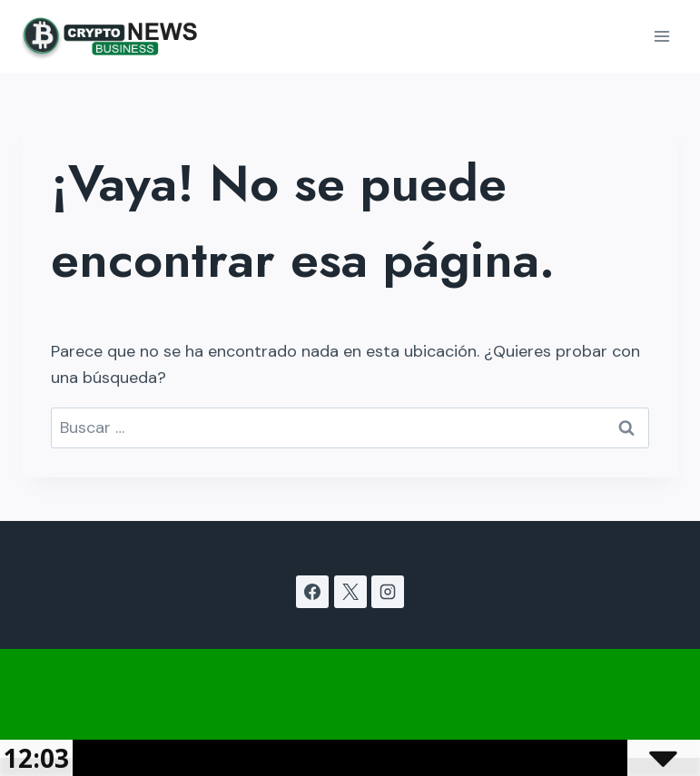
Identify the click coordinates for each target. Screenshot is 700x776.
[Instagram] (388, 592)
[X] (350, 592)
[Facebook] (312, 592)
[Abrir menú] (661, 36)
